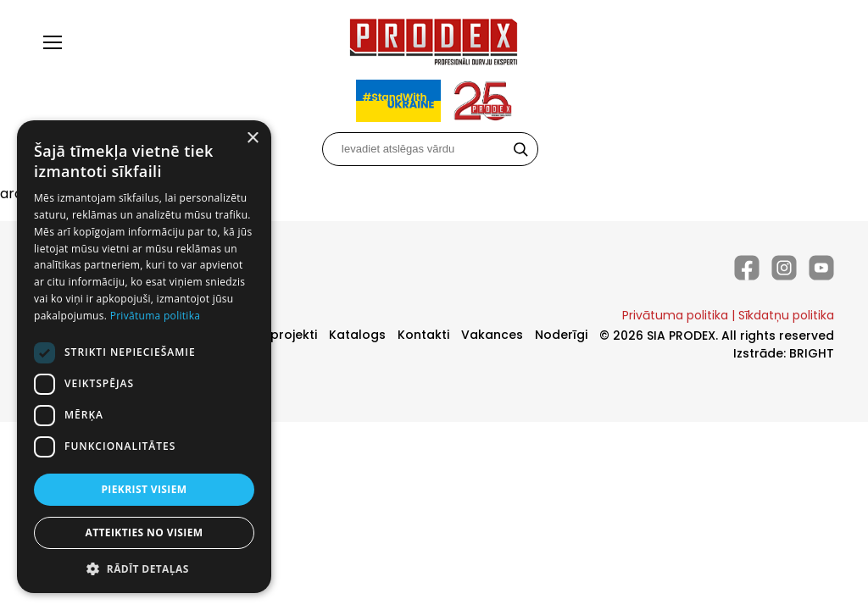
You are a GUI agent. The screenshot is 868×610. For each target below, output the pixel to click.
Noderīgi (561, 335)
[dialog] (144, 357)
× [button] (252, 139)
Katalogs (357, 335)
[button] (144, 568)
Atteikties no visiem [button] (144, 532)
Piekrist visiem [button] (144, 489)
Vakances (492, 335)
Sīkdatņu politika (786, 315)
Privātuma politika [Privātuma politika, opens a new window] (156, 316)
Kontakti (423, 335)
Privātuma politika (675, 315)
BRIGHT (812, 353)
